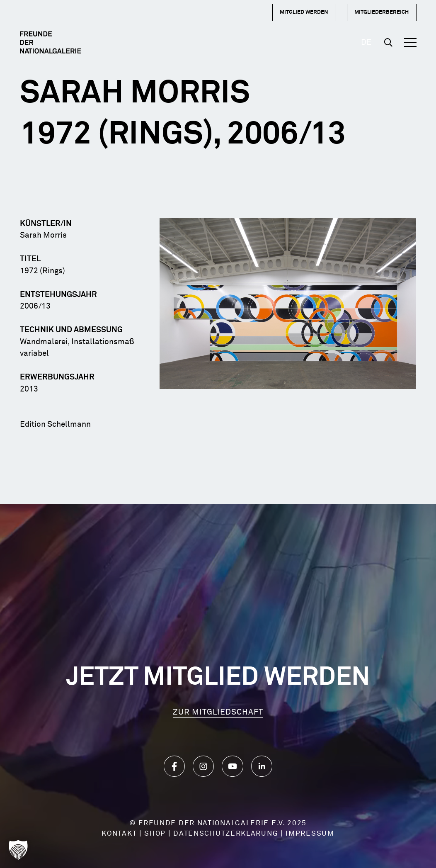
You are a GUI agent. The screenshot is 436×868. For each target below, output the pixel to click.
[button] (388, 43)
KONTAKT (119, 834)
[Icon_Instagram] (203, 766)
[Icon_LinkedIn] (262, 766)
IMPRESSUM (310, 834)
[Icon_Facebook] (174, 766)
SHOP (155, 834)
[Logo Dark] (51, 43)
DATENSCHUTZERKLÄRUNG (226, 834)
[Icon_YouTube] (232, 766)
